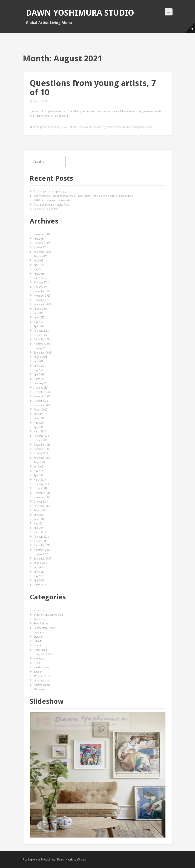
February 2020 (41, 436)
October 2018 (41, 502)
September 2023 (42, 252)
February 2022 (41, 331)
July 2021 (38, 361)
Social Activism (41, 667)
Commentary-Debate (58, 127)
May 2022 (39, 322)
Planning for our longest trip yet (51, 191)
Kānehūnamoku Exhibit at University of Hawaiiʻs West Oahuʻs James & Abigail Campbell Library (84, 196)
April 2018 (39, 528)
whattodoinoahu (42, 685)
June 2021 (39, 366)
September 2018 (42, 506)
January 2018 (40, 541)
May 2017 (39, 576)
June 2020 (39, 418)
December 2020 (42, 392)
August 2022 (40, 309)
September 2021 (42, 353)
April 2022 (39, 326)
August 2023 (40, 256)
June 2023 (39, 265)
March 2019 (40, 480)
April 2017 (39, 580)
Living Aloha (40, 650)
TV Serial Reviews (43, 676)
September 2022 (42, 304)
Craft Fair (39, 637)
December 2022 (42, 291)
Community (40, 632)
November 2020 (42, 396)
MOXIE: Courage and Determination (53, 200)
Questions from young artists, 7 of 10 (93, 88)
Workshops (39, 689)
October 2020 (41, 401)
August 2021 (40, 357)
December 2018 (42, 493)
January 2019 (40, 488)
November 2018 (42, 497)
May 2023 (39, 269)
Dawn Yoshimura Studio (80, 13)
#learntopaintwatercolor (142, 127)
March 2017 (40, 585)
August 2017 (40, 563)
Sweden (38, 672)
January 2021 (40, 388)
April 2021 (39, 374)
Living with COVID (43, 654)
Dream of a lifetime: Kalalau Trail (52, 205)
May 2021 (39, 370)
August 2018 (40, 510)
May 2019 (39, 471)
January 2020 (40, 440)
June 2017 (39, 572)
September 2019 (42, 458)
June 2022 (39, 317)
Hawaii (37, 645)
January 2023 (40, 287)
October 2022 (41, 300)
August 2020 (40, 409)
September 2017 (42, 558)
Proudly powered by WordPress (39, 859)
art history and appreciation (48, 615)
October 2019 (41, 453)
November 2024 (42, 234)
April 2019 (39, 475)
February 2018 (41, 537)
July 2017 (38, 567)
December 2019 (42, 445)
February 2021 (41, 383)
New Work (39, 658)
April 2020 (39, 427)
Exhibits (38, 641)
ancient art (40, 610)
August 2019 (40, 462)
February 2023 (41, 282)
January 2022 (40, 335)
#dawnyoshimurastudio (119, 127)
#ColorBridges (101, 127)
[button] (33, 775)
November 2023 (42, 243)
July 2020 (38, 414)
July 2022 (38, 313)
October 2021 (41, 348)
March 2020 (40, 431)
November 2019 (42, 449)
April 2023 (39, 274)
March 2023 (40, 278)
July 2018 (38, 515)
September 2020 (42, 405)
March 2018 (40, 532)
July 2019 (38, 466)
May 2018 (39, 523)
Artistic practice (40, 127)
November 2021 (42, 344)
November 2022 (42, 296)
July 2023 (38, 260)
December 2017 (42, 545)
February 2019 (41, 484)
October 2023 (41, 247)
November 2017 (42, 550)
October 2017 (41, 554)
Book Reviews (41, 623)
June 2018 (39, 519)
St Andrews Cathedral (46, 209)
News (37, 663)
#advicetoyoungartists (83, 127)
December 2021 (42, 339)
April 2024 (39, 239)
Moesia (69, 859)
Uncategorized (42, 680)
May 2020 (39, 423)
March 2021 (40, 379)
